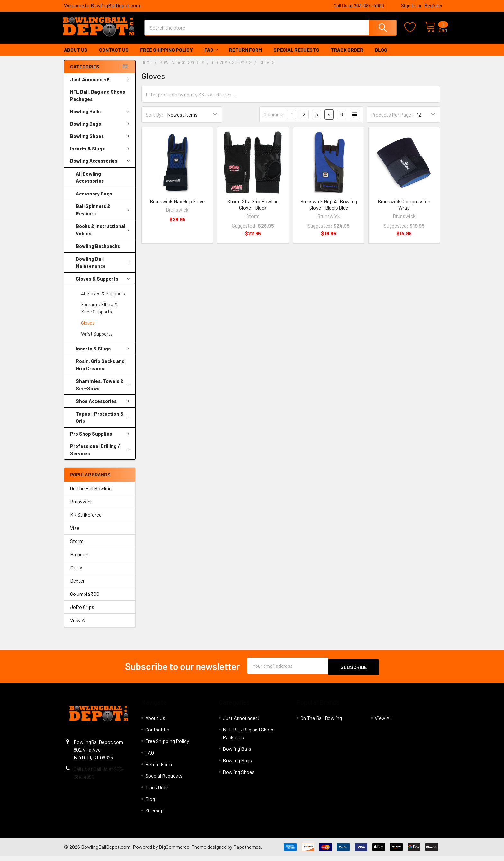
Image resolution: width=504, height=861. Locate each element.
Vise (75, 534)
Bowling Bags (101, 130)
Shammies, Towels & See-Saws (104, 390)
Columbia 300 (85, 599)
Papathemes (247, 851)
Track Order (347, 56)
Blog (381, 56)
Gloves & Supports (103, 285)
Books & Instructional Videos (104, 236)
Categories (85, 72)
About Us (76, 56)
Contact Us (114, 56)
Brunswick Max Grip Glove (177, 207)
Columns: (274, 120)
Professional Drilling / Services (101, 455)
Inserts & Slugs (101, 154)
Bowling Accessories (100, 167)
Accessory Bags (94, 199)
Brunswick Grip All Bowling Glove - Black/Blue (329, 210)
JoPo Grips (82, 613)
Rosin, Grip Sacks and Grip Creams (100, 371)
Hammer (79, 560)
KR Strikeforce (86, 520)
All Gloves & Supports (103, 299)
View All (78, 626)
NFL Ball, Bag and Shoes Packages (98, 101)
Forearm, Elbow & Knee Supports (99, 314)
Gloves (88, 329)
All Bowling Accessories (90, 183)
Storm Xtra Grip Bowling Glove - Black (253, 210)
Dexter (77, 586)
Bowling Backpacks (98, 252)
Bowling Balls (101, 117)
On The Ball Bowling (91, 494)
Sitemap (154, 815)
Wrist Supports (97, 340)
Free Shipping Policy (166, 56)
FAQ (211, 56)
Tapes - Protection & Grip (104, 423)
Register (433, 5)
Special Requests (296, 56)
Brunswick (81, 507)
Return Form (246, 56)
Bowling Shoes (101, 142)
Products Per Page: (392, 120)
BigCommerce (174, 851)
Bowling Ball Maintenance (104, 268)
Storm (77, 547)
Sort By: (154, 120)
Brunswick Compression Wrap (404, 210)
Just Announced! (101, 85)
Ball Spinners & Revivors (104, 216)
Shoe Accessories (104, 407)
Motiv (76, 573)
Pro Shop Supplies (101, 440)
